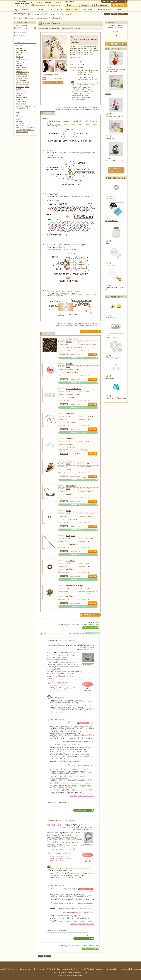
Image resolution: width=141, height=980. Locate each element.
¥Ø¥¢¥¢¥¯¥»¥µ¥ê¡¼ (22, 70)
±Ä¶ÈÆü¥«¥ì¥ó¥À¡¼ (26, 969)
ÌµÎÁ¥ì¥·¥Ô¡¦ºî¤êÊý (72, 10)
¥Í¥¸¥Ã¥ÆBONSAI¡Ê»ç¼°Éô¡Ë (115, 116)
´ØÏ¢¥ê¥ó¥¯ (100, 969)
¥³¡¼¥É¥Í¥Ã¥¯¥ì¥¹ (21, 50)
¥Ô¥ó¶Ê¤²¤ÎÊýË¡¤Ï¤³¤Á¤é (54, 126)
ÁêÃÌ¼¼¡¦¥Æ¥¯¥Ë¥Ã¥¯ (104, 10)
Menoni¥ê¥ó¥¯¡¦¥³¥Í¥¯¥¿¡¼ (75, 586)
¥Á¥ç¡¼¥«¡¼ (20, 55)
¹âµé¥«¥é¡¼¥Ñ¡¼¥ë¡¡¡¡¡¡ (74, 389)
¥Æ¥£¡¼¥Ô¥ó (71, 536)
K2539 (68, 417)
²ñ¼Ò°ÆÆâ (40, 969)
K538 (68, 514)
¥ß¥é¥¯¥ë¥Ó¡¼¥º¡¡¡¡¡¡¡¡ (113, 318)
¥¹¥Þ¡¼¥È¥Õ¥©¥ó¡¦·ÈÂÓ (23, 83)
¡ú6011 (92, 649)
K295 (68, 442)
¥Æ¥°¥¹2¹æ (70, 364)
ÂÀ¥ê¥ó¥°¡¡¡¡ (70, 561)
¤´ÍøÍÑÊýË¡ (70, 2)
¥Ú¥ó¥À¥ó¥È (20, 57)
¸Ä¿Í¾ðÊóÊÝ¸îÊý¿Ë (87, 969)
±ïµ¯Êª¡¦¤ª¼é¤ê (20, 123)
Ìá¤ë (44, 956)
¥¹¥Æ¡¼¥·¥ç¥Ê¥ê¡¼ (21, 97)
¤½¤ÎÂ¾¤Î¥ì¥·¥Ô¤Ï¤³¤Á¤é (78, 358)
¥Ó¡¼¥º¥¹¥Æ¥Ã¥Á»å (112, 221)
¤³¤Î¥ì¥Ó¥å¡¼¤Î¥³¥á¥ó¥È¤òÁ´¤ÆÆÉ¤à (82, 796)
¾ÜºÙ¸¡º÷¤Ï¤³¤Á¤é (22, 33)
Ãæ (120, 14)
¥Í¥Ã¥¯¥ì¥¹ (19, 48)
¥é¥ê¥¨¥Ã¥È (19, 53)
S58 (68, 588)
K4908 (68, 464)
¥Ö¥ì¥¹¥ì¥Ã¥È (20, 63)
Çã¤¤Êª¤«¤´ (119, 5)
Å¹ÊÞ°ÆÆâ (120, 10)
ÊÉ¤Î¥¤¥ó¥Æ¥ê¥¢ (21, 102)
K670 (68, 564)
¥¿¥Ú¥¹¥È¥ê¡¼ (20, 125)
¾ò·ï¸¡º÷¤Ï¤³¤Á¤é (21, 36)
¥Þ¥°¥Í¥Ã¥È (20, 100)
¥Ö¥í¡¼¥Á (19, 65)
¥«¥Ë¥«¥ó (69, 461)
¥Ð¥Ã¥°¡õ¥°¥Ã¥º (21, 93)
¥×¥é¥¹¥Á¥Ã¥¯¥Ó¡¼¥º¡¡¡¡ (113, 358)
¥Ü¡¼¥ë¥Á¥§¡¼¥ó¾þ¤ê (23, 85)
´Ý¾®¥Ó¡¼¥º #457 (72, 339)
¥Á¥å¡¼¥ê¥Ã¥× (110, 138)
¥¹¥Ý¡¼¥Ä (19, 121)
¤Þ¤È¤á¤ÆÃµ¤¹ (25, 10)
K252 (68, 392)
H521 (68, 367)
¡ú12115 (92, 829)
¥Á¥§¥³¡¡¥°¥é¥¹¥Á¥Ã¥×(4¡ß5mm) (116, 398)
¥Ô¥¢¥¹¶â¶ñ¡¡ (71, 414)
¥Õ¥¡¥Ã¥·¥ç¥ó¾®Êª (22, 76)
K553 (68, 539)
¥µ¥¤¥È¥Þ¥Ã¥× (123, 2)
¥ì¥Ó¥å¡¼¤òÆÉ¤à (77, 58)
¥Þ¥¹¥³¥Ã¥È (19, 117)
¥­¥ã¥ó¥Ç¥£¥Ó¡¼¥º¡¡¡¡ (112, 378)
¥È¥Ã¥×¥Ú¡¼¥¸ (18, 18)
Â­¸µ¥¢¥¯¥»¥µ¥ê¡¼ (21, 68)
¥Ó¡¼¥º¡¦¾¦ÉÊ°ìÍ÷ (57, 10)
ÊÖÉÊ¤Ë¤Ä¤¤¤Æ (95, 623)
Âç (122, 14)
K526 (68, 489)
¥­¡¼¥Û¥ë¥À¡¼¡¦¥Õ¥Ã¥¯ (23, 87)
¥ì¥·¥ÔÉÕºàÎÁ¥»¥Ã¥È (22, 132)
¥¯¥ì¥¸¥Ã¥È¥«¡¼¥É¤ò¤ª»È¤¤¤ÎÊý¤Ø (67, 14)
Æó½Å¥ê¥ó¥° (110, 199)
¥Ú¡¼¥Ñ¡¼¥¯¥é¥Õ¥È (22, 108)
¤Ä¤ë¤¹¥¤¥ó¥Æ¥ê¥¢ (22, 74)
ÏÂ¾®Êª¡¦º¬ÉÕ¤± (21, 91)
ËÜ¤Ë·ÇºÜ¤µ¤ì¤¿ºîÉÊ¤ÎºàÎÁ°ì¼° (25, 130)
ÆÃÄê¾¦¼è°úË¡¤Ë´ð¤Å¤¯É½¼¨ (67, 969)
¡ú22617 (92, 742)
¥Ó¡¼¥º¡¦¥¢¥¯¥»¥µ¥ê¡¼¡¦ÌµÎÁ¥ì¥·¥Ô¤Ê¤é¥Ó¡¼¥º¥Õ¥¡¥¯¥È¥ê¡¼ (71, 973)
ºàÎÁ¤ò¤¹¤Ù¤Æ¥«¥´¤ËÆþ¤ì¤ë (76, 107)
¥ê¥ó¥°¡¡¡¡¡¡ (70, 511)
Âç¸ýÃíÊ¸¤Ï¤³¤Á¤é (102, 5)
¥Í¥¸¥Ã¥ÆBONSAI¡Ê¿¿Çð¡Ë (114, 161)
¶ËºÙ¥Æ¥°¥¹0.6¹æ (111, 265)
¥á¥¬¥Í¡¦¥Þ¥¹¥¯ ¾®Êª (22, 78)
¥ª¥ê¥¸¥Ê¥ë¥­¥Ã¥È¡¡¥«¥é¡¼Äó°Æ (25, 128)
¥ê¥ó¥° (18, 61)
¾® (118, 14)
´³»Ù (17, 115)
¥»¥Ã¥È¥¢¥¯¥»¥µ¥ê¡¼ (22, 72)
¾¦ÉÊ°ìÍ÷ (105, 2)
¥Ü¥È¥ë (108, 243)
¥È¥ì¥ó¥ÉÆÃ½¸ (88, 10)
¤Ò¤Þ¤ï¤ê (108, 94)
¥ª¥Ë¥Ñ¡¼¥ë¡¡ (71, 439)
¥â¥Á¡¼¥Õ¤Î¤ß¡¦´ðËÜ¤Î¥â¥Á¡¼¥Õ (26, 106)
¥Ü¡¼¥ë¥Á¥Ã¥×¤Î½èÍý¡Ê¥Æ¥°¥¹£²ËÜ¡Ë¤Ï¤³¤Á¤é (61, 250)
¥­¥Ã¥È (41, 10)
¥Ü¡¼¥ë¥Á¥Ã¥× (71, 486)
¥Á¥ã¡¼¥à (19, 89)
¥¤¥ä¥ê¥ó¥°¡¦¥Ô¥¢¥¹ (22, 59)
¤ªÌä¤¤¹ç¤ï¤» (113, 2)
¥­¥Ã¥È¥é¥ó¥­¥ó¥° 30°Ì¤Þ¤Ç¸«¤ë (114, 170)
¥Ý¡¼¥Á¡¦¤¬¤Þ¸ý (21, 95)
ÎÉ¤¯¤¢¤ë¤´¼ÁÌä (125, 969)
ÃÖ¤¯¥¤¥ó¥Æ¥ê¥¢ (21, 104)
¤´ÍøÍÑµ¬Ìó (50, 969)
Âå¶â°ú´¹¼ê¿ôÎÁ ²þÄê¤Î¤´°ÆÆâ (44, 14)
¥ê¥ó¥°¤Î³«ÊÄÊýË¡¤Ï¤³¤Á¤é (55, 158)
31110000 (69, 342)
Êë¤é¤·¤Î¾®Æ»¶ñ (21, 80)
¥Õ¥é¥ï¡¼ (19, 119)
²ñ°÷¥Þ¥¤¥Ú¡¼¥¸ (72, 5)
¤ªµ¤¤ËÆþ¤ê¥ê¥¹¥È (87, 5)
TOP (16, 10)
